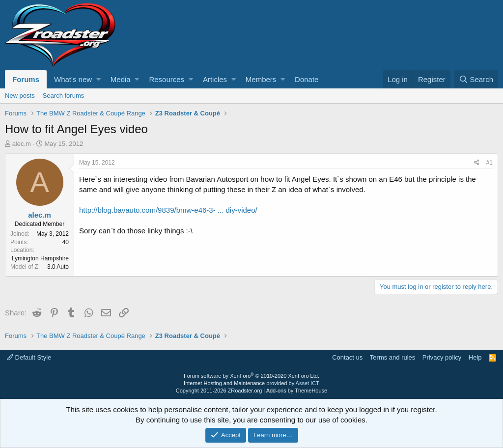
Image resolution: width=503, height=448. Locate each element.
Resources (167, 79)
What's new (73, 79)
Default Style (29, 357)
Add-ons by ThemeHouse (297, 391)
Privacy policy (442, 357)
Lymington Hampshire (40, 258)
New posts (20, 96)
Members (261, 79)
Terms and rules (392, 357)
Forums (26, 79)
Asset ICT (307, 383)
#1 (489, 163)
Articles (215, 79)
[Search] (476, 79)
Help (475, 357)
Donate (307, 79)
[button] (98, 79)
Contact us (347, 357)
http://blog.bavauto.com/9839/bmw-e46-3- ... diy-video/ (168, 210)
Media (121, 79)
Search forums (64, 96)
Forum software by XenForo (251, 376)
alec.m (22, 144)
